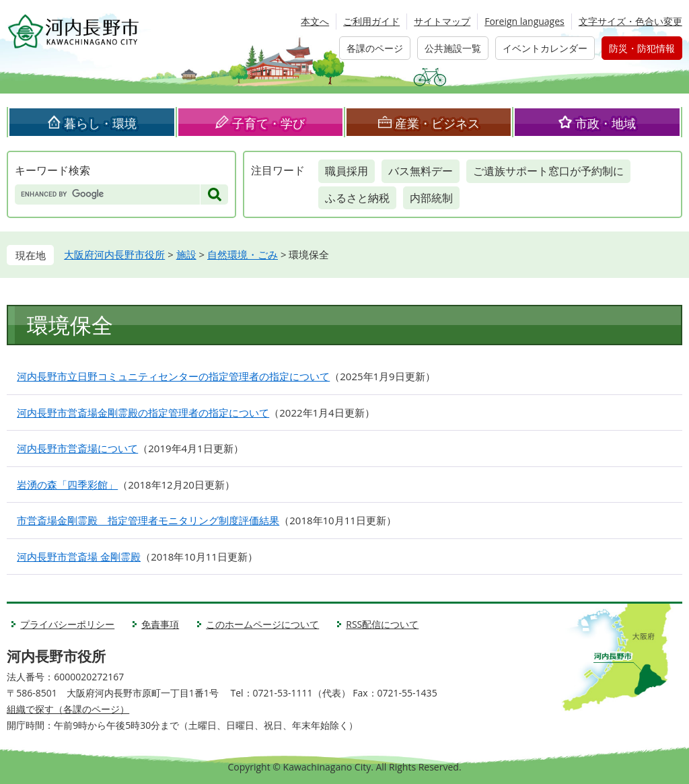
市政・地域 (606, 123)
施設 (186, 254)
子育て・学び (268, 123)
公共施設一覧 (453, 48)
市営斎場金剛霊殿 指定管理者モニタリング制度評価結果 (148, 520)
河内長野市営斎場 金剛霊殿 (79, 557)
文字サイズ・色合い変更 (630, 21)
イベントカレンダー (545, 48)
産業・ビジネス (437, 123)
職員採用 (347, 171)
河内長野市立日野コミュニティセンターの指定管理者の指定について (173, 376)
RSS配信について (382, 624)
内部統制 (431, 198)
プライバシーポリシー (67, 624)
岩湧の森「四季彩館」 (67, 485)
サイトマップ (442, 21)
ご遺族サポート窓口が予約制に (548, 171)
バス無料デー (421, 171)
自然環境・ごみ (243, 254)
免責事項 (160, 624)
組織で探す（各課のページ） (68, 709)
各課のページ (375, 48)
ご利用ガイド (371, 21)
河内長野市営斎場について (77, 448)
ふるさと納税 (357, 198)
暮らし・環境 (100, 123)
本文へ (315, 21)
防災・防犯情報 (642, 48)
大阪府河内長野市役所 (114, 254)
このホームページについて (262, 624)
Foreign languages (524, 21)
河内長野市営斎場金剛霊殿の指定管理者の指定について (143, 413)
